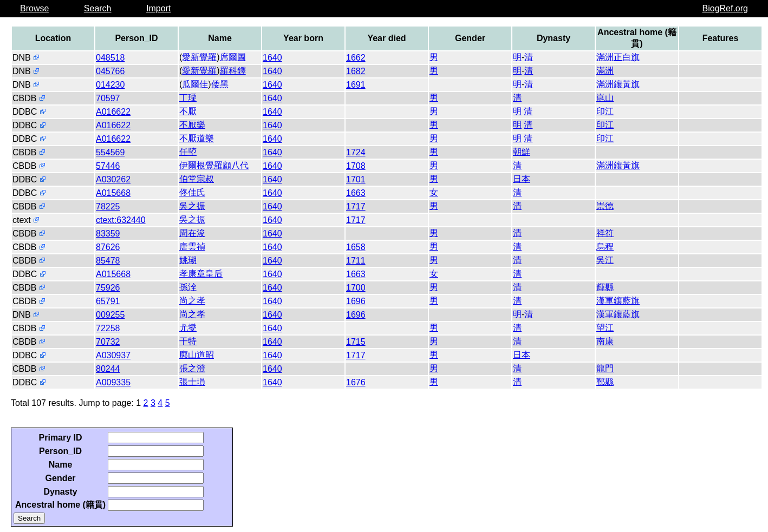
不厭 (188, 111)
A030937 (113, 355)
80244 (108, 369)
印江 (605, 111)
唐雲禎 (192, 247)
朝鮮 (522, 152)
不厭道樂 (197, 138)
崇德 (605, 206)
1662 (356, 58)
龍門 (605, 368)
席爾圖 (233, 57)
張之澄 (192, 368)
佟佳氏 (192, 192)
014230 (110, 85)
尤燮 (188, 328)
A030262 (113, 179)
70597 (108, 98)
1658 (356, 247)
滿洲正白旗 (618, 57)
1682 (356, 71)
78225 (108, 206)
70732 (108, 342)
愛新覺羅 (199, 57)
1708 (356, 166)
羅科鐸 (233, 71)
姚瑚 (188, 260)
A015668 (113, 193)
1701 (356, 179)
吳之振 (192, 206)
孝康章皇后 (201, 274)
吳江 (605, 260)
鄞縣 (605, 382)
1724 (356, 152)
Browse (34, 8)
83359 (108, 234)
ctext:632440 (121, 220)
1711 (356, 261)
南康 (605, 341)
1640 (272, 58)
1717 (356, 206)
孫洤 (188, 287)
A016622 (113, 112)
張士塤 (192, 382)
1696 (356, 301)
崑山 (605, 98)
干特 (188, 341)
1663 (356, 193)
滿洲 (605, 71)
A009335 (113, 382)
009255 (110, 315)
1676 (356, 382)
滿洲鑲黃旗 (618, 84)
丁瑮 (188, 98)
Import (158, 8)
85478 (108, 261)
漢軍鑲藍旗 (618, 301)
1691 (356, 85)
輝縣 (605, 287)
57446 (108, 166)
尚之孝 (192, 301)
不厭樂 (192, 125)
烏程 (605, 247)
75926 (108, 288)
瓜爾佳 (195, 84)
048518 (110, 58)
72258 (108, 328)
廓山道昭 (197, 355)
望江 (605, 328)
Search (98, 8)
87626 (108, 247)
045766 (110, 71)
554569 (110, 152)
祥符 (605, 233)
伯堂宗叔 (197, 179)
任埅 (188, 152)
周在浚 (192, 233)
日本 (522, 179)
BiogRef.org (725, 8)
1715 (356, 342)
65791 (108, 301)
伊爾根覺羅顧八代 (214, 165)
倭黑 (220, 84)
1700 (356, 288)
